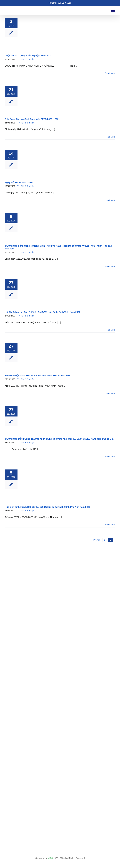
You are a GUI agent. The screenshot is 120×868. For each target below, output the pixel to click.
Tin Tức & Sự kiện (26, 59)
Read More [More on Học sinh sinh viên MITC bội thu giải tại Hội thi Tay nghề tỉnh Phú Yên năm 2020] (110, 525)
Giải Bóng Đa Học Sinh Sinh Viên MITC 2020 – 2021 (32, 119)
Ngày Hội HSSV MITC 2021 (19, 182)
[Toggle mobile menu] (113, 10)
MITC (50, 858)
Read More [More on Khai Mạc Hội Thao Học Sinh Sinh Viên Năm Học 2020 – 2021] (110, 393)
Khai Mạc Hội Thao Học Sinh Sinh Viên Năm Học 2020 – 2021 (37, 375)
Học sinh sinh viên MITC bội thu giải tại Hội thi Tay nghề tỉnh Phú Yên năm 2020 (47, 507)
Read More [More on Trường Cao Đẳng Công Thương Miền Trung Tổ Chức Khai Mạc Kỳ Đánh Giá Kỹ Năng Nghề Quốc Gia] (110, 457)
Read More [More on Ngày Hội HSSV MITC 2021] (110, 200)
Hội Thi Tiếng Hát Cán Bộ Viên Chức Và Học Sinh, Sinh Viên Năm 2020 (42, 312)
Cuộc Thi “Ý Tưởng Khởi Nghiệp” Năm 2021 (29, 56)
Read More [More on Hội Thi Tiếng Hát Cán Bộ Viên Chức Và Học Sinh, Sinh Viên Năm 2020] (110, 330)
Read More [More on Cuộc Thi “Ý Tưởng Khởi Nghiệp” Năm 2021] (110, 73)
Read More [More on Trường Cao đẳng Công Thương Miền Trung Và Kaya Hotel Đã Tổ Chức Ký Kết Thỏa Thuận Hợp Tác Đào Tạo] (110, 266)
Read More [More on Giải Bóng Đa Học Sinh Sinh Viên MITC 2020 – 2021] (110, 137)
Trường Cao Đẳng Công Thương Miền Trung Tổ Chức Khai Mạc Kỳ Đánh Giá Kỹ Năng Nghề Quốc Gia (59, 439)
